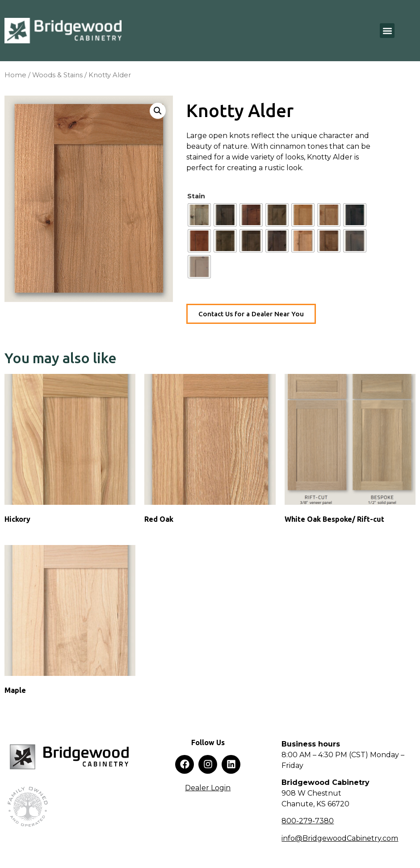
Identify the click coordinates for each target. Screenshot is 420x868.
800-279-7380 (308, 821)
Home (15, 75)
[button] (387, 31)
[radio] (199, 215)
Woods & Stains (57, 75)
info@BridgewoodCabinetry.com (340, 838)
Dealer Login (208, 788)
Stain (196, 196)
